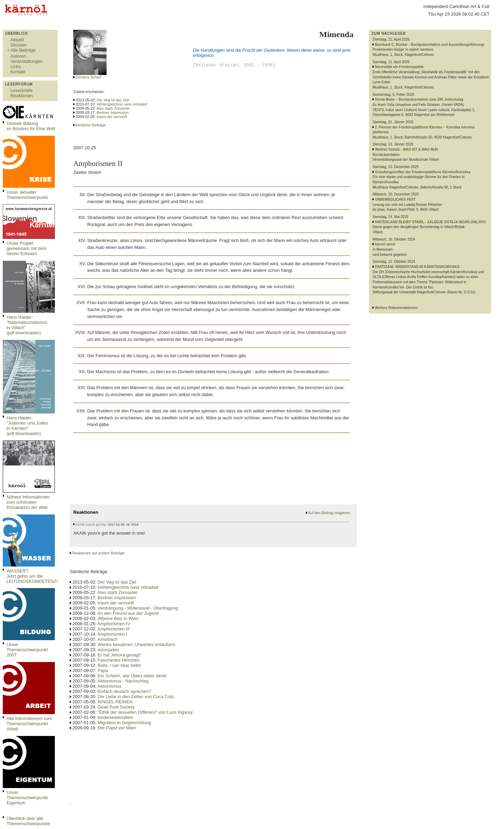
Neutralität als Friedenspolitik (399, 67)
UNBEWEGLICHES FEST (395, 199)
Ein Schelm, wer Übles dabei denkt (132, 676)
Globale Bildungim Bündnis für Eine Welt (31, 126)
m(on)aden (108, 650)
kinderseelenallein (115, 717)
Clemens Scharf (88, 77)
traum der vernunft (112, 117)
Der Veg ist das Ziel (113, 100)
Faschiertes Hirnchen (119, 660)
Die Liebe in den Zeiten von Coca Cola (136, 697)
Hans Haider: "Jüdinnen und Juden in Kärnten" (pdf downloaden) (27, 426)
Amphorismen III (114, 629)
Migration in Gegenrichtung (124, 723)
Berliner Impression (113, 112)
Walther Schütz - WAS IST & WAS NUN (406, 149)
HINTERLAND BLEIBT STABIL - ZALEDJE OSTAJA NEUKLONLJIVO (430, 222)
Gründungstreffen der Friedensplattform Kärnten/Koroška (422, 172)
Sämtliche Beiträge (90, 125)
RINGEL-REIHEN (115, 702)
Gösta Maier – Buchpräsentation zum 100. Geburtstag (419, 99)
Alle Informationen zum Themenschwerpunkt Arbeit (29, 724)
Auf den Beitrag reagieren (329, 513)
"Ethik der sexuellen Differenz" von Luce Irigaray (145, 712)
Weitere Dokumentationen (396, 308)
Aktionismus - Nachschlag (123, 681)
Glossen (19, 45)
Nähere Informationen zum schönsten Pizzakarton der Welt (28, 502)
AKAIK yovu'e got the (91, 525)
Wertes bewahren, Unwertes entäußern (136, 644)
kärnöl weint (385, 244)
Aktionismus (110, 686)
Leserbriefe (22, 90)
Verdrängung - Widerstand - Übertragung (138, 608)
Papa (103, 671)
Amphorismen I (112, 634)
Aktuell (17, 40)
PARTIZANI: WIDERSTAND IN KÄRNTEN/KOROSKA (417, 267)
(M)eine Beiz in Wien (118, 618)
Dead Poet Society (116, 707)
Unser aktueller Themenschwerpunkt (27, 195)
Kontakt (18, 72)
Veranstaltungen (27, 61)
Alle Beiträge (23, 50)
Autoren (18, 56)
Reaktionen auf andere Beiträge (98, 553)
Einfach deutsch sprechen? (124, 691)
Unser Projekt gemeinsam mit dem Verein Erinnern (27, 248)
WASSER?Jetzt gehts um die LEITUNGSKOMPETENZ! (32, 576)
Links (16, 66)
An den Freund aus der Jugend (128, 613)
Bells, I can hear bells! (119, 665)
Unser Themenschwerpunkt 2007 (27, 650)
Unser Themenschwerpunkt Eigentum (27, 798)
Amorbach (108, 639)
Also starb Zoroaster (113, 108)
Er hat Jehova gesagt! (119, 655)
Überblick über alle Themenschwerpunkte (28, 821)
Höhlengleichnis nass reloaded (122, 104)
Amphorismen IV (114, 624)
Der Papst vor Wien (117, 728)
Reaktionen (22, 96)
